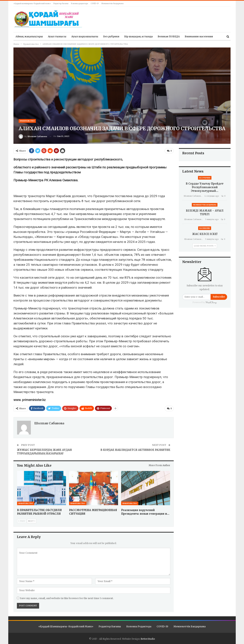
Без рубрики (111, 36)
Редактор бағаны (61, 4)
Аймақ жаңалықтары (29, 36)
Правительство (27, 121)
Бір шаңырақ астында (138, 36)
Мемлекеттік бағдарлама (112, 4)
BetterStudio (148, 638)
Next (32, 520)
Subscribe (219, 297)
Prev (22, 520)
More (188, 36)
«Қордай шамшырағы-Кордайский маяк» (32, 4)
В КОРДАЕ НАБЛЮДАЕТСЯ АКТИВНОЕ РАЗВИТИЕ (135, 449)
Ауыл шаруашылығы (85, 36)
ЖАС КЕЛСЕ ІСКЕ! (205, 234)
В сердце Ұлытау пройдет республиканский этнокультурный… (205, 187)
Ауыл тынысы (57, 36)
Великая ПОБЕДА (169, 36)
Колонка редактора (80, 4)
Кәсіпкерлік (205, 228)
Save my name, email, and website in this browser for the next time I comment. (67, 598)
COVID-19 (95, 4)
